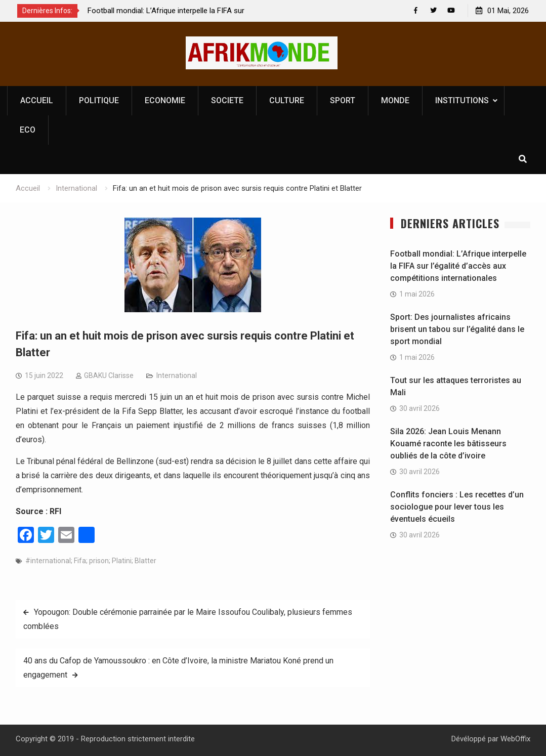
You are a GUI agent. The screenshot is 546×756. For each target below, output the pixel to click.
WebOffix (515, 739)
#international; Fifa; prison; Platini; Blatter (91, 561)
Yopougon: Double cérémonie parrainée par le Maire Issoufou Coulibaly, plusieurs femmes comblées (188, 620)
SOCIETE (227, 100)
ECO (28, 130)
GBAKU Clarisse (109, 376)
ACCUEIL (37, 100)
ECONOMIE (165, 100)
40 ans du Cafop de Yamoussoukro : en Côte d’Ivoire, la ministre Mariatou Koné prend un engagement (178, 668)
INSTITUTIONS (462, 100)
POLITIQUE (99, 100)
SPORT (343, 100)
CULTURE (287, 100)
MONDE (395, 100)
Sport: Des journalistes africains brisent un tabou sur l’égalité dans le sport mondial (457, 330)
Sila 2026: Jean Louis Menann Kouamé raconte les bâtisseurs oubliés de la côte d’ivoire (448, 444)
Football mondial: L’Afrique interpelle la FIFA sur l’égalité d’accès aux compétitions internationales (458, 266)
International (177, 376)
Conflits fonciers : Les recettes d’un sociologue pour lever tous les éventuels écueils (457, 507)
